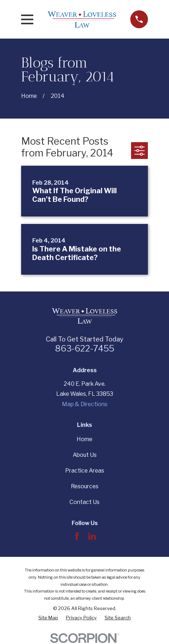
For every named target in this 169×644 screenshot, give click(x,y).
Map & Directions (85, 404)
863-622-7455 (85, 348)
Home (84, 439)
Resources (85, 486)
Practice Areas (85, 471)
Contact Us (84, 502)
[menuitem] (48, 618)
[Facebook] (77, 536)
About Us (85, 455)
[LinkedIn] (92, 536)
